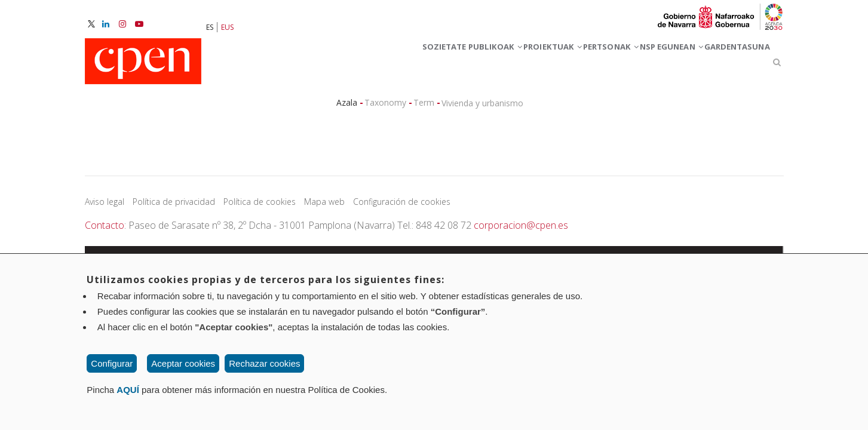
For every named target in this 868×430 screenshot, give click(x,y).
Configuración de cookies (402, 207)
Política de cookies (260, 207)
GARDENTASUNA (726, 65)
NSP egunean (637, 65)
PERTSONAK (554, 65)
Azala (347, 108)
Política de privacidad (174, 207)
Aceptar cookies (183, 363)
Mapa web (324, 207)
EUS (227, 27)
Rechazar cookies (264, 363)
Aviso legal (105, 207)
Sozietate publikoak (369, 65)
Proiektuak (474, 65)
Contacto (105, 231)
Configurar (112, 363)
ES (210, 27)
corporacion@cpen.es (521, 231)
